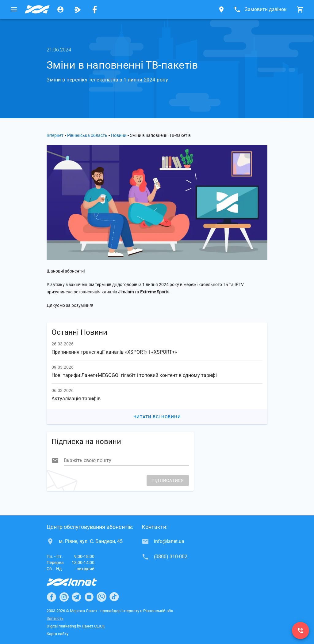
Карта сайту (57, 634)
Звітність (55, 618)
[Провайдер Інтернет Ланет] (79, 582)
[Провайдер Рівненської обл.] (37, 9)
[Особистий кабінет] (60, 9)
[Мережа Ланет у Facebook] (95, 9)
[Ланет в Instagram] (64, 597)
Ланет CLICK (93, 626)
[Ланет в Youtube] (89, 597)
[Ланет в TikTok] (114, 597)
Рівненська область (87, 135)
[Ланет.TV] (78, 9)
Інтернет (55, 135)
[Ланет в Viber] (101, 597)
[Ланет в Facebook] (52, 597)
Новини (119, 135)
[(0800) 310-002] (301, 631)
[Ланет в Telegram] (76, 597)
